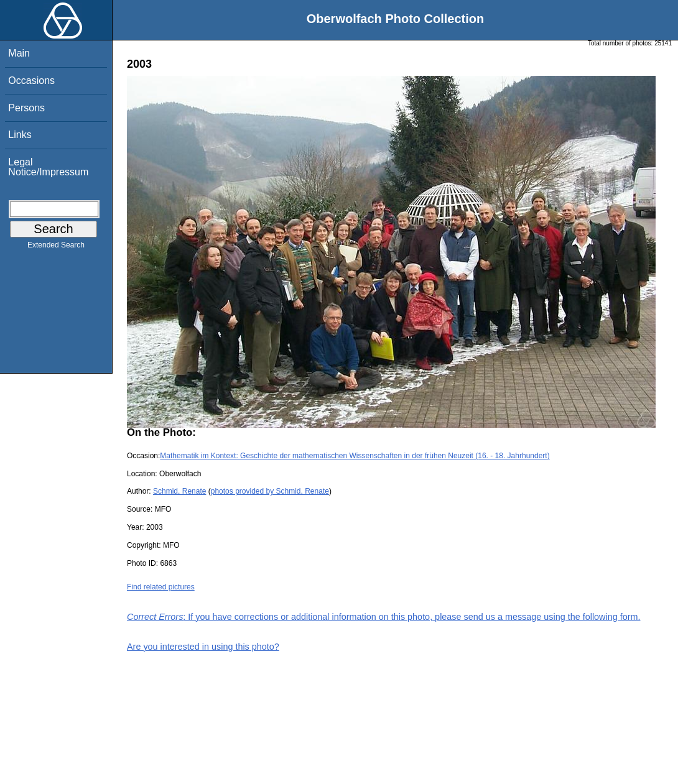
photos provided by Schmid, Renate (270, 491)
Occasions (31, 81)
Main (19, 53)
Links (20, 135)
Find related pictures (161, 587)
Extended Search (56, 247)
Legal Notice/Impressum (48, 167)
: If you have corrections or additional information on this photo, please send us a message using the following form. (384, 617)
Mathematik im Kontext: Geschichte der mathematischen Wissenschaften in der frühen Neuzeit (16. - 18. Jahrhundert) (355, 456)
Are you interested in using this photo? (203, 647)
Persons (26, 108)
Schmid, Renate (179, 491)
